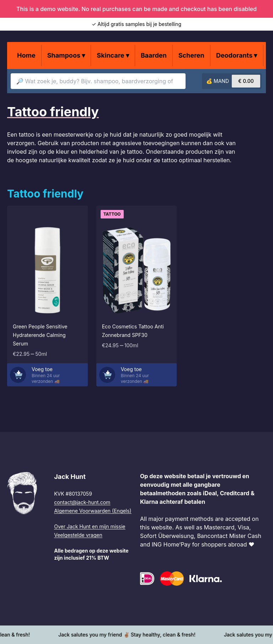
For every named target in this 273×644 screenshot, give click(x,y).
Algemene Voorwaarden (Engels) (93, 511)
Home (26, 55)
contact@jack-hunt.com (82, 502)
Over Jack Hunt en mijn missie (90, 526)
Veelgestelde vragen (78, 535)
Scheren (191, 55)
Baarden (154, 55)
